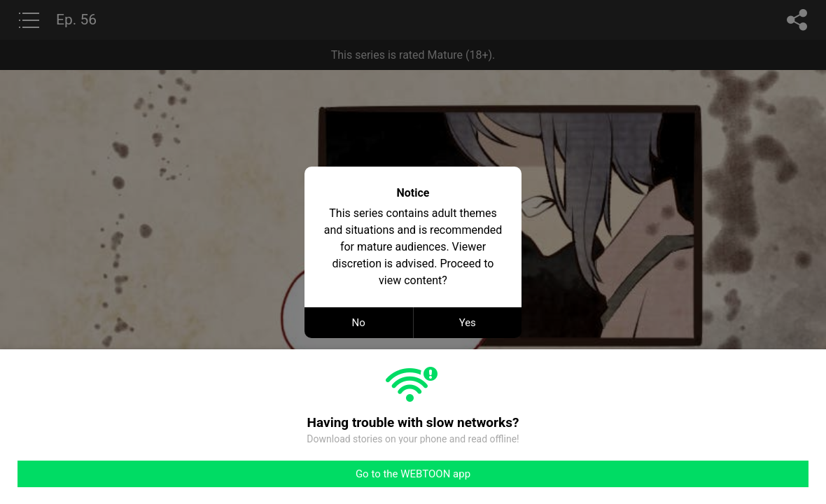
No (359, 323)
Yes (468, 323)
